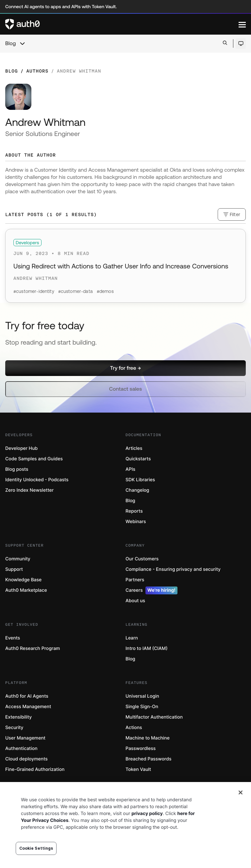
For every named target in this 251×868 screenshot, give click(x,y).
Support (14, 569)
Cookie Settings (36, 848)
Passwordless (141, 749)
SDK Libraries (140, 480)
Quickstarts (138, 459)
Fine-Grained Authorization (35, 769)
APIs (130, 469)
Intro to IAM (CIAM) (147, 648)
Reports (134, 511)
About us (135, 601)
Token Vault (138, 769)
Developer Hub (21, 448)
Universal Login (142, 696)
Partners (135, 580)
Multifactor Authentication (154, 717)
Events (13, 638)
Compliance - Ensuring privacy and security (173, 569)
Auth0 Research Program (33, 648)
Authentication (21, 749)
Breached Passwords (148, 759)
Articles (134, 448)
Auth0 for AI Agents (27, 696)
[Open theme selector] (241, 43)
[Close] (241, 792)
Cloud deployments (26, 759)
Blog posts (17, 469)
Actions (134, 728)
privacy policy (147, 814)
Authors (37, 71)
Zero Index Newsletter (29, 490)
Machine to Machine (148, 738)
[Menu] (242, 24)
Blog (10, 43)
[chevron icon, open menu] (22, 43)
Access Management (28, 707)
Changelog (137, 490)
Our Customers (142, 559)
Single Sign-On (142, 707)
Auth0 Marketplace (26, 590)
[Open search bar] (225, 43)
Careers (151, 590)
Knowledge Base (23, 580)
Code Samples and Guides (34, 459)
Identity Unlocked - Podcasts (37, 480)
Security (14, 728)
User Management (25, 738)
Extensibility (18, 717)
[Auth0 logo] (122, 24)
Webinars (136, 522)
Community (18, 559)
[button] (125, 368)
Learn (132, 638)
